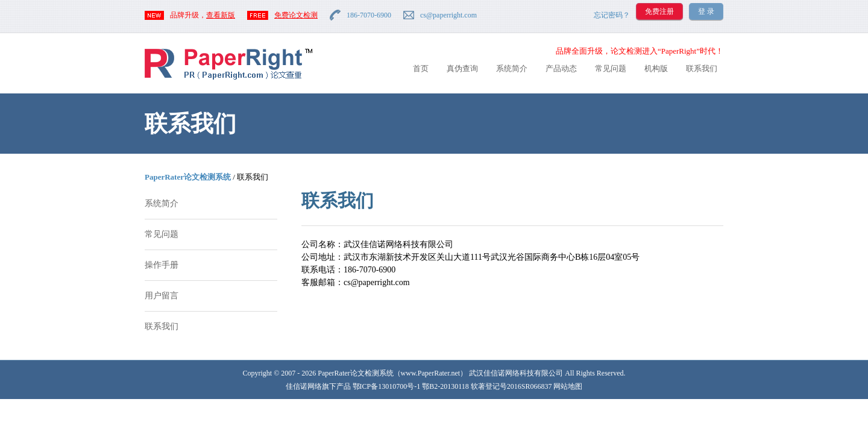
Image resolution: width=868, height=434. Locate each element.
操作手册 (162, 265)
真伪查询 (462, 68)
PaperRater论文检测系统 (188, 177)
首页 (421, 68)
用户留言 (162, 296)
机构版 (656, 68)
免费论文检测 (296, 15)
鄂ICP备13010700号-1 (387, 386)
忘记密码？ (612, 15)
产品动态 (561, 68)
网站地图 (568, 386)
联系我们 (702, 68)
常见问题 (611, 68)
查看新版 (221, 15)
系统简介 (512, 68)
